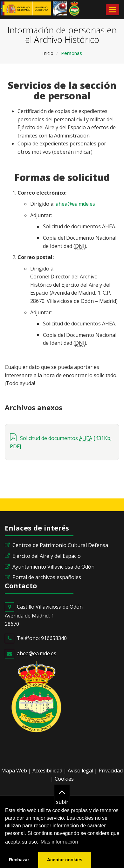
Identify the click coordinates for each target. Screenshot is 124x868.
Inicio (48, 53)
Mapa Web (14, 771)
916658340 (54, 638)
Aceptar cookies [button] (65, 860)
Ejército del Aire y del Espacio (47, 556)
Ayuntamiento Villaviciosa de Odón (53, 567)
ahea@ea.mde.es (75, 204)
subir (62, 795)
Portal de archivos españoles (47, 577)
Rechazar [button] (19, 860)
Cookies (64, 779)
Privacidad (111, 771)
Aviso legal (80, 771)
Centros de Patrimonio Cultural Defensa (60, 545)
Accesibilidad (47, 771)
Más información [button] (59, 842)
